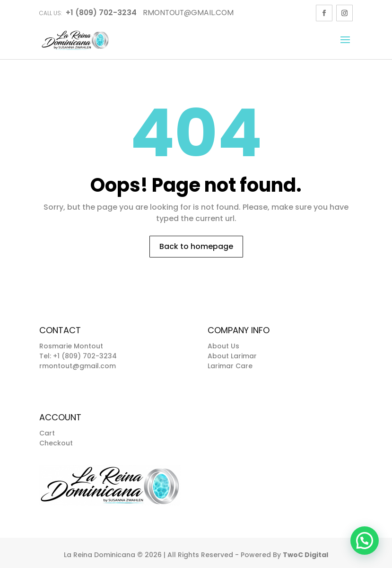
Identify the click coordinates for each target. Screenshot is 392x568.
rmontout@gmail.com (78, 366)
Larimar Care (230, 366)
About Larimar (232, 356)
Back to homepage (196, 246)
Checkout (56, 443)
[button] (365, 541)
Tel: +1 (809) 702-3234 (78, 356)
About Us (223, 346)
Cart (47, 433)
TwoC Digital (305, 555)
